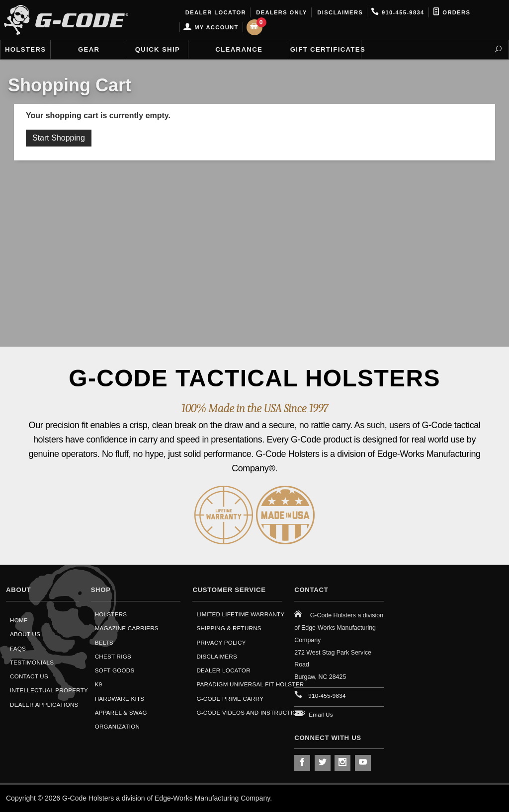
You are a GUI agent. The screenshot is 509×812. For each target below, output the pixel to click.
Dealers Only (281, 12)
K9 (99, 684)
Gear (89, 49)
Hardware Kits (120, 699)
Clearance (239, 49)
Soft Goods (115, 670)
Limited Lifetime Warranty (240, 614)
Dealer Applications (44, 704)
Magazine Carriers (127, 628)
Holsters (25, 49)
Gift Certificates (326, 49)
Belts (104, 642)
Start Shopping (59, 138)
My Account (211, 27)
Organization (118, 726)
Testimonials (32, 662)
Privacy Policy (221, 642)
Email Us (321, 714)
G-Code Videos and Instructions (251, 712)
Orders (452, 12)
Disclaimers (339, 12)
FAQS (18, 648)
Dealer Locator (214, 12)
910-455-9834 (397, 12)
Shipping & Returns (229, 628)
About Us (25, 634)
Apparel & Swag (121, 712)
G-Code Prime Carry (230, 699)
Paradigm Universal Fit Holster (250, 684)
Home (19, 620)
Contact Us (29, 676)
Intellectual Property (49, 690)
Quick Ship (158, 49)
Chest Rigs (113, 656)
